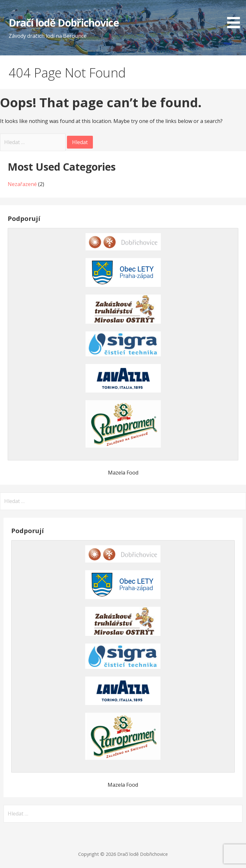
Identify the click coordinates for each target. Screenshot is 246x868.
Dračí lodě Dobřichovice (64, 23)
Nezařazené (22, 184)
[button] (236, 15)
